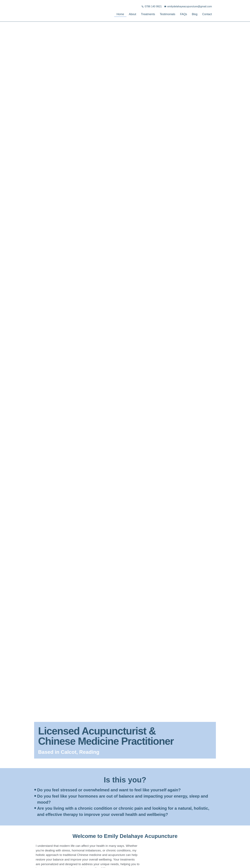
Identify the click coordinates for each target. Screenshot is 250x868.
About (123, 14)
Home (110, 14)
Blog (192, 14)
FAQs (181, 14)
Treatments (141, 14)
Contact (206, 14)
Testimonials (163, 14)
